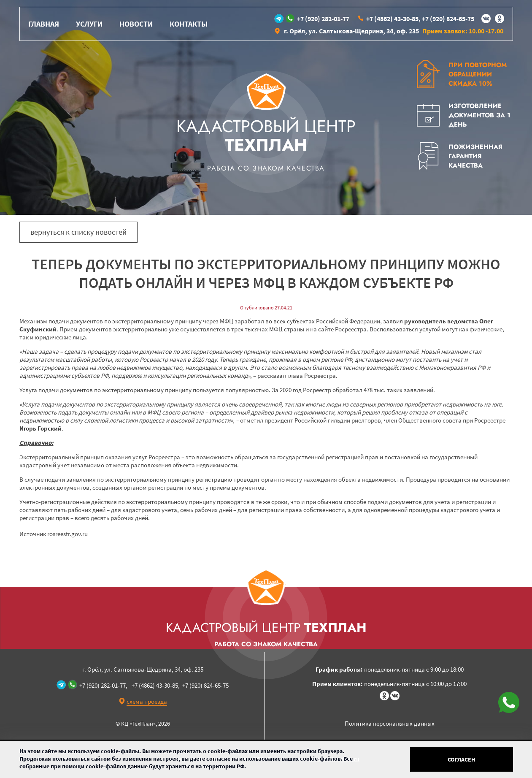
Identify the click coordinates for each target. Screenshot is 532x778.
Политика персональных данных (390, 723)
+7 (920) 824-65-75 (448, 19)
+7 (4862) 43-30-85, (393, 19)
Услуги (89, 24)
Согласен (461, 759)
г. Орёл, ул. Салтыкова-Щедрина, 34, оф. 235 (351, 31)
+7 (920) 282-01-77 (323, 19)
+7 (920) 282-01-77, (103, 685)
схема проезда (147, 701)
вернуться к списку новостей (78, 232)
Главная (44, 24)
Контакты (189, 24)
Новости (136, 24)
